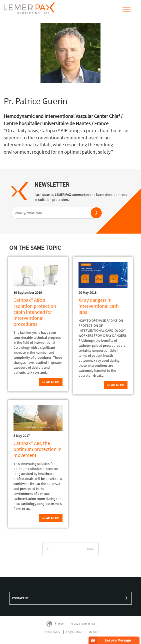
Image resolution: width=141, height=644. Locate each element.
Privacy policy (51, 632)
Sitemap (93, 632)
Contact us (20, 598)
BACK (90, 549)
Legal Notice (74, 632)
